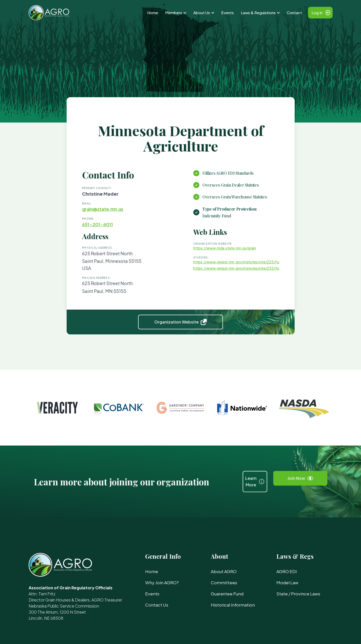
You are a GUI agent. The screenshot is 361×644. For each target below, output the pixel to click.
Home (153, 13)
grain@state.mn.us (109, 216)
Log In (317, 13)
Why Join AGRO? (162, 582)
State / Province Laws (298, 594)
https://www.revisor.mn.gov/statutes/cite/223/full (232, 265)
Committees (224, 582)
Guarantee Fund (227, 594)
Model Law (287, 582)
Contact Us (157, 605)
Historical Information (233, 605)
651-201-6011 (104, 230)
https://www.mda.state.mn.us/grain (221, 252)
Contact (294, 13)
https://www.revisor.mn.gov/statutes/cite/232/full (232, 270)
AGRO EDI (287, 571)
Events (227, 13)
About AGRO (224, 571)
